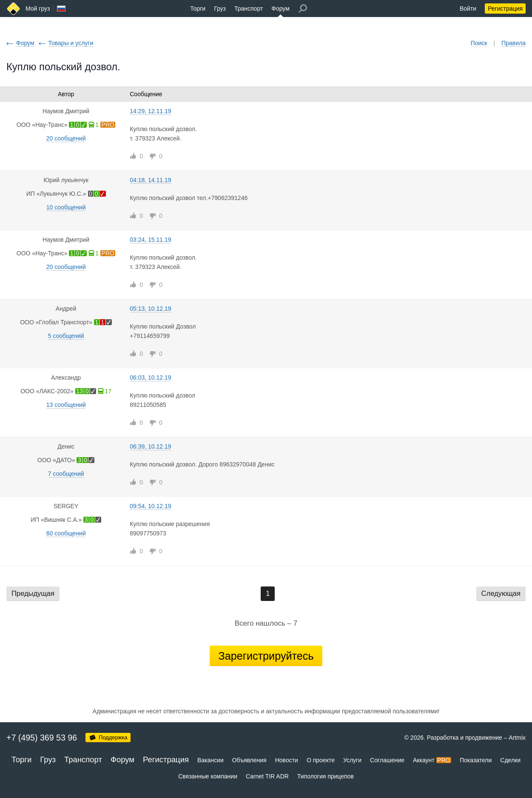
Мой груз (38, 9)
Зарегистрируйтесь (266, 656)
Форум (280, 9)
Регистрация (505, 9)
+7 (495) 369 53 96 (42, 738)
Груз (220, 9)
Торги (198, 9)
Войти (468, 9)
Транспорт (249, 9)
